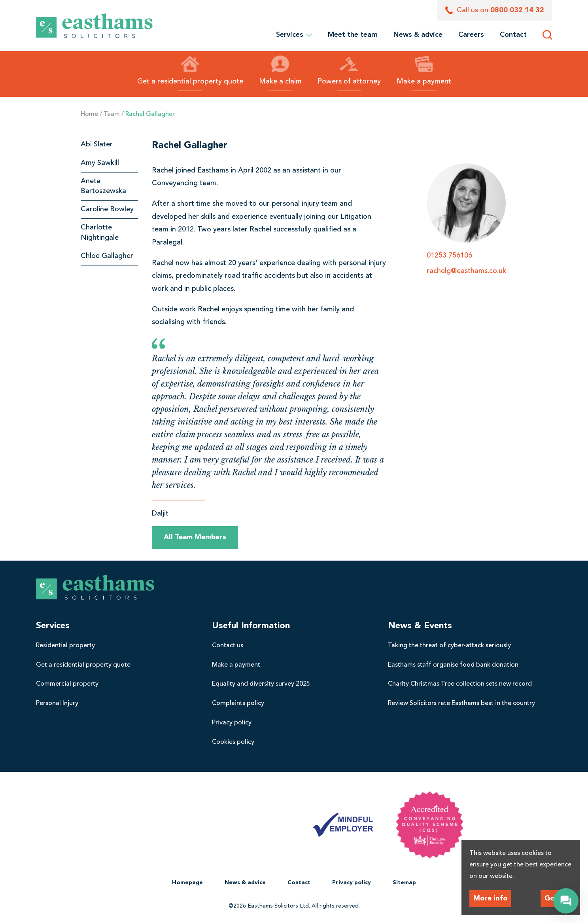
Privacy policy (232, 723)
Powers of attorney (349, 70)
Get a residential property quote (190, 70)
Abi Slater (97, 144)
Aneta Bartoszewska (103, 186)
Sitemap (404, 883)
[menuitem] (353, 35)
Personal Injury (57, 703)
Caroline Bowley (107, 209)
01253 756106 (449, 256)
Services (294, 35)
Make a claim (280, 70)
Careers (471, 35)
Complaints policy (238, 703)
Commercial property (67, 684)
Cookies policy (233, 742)
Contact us (228, 646)
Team (112, 114)
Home (89, 114)
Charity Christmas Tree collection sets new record (460, 684)
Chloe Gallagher (107, 256)
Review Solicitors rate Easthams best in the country (461, 703)
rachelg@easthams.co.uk (466, 271)
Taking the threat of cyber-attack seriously (449, 646)
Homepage (187, 883)
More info (490, 898)
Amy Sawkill (100, 163)
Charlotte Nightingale (100, 232)
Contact (513, 35)
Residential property (65, 646)
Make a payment (424, 70)
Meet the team (353, 35)
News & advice (418, 35)
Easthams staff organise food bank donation (453, 665)
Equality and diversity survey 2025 (261, 684)
